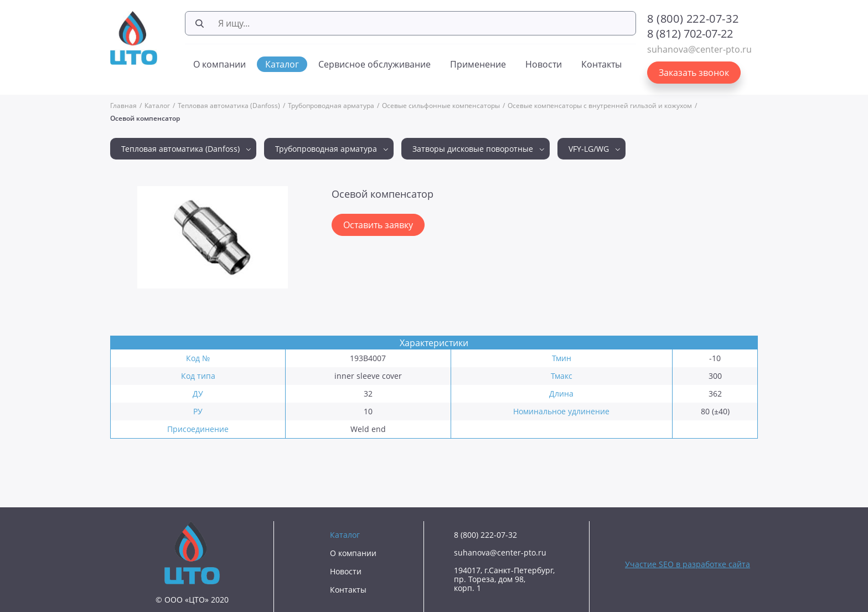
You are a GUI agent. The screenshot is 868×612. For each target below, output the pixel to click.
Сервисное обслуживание (374, 64)
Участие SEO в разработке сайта (688, 564)
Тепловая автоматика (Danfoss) (229, 106)
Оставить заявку (378, 225)
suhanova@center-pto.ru (699, 49)
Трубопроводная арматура (331, 106)
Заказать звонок (694, 73)
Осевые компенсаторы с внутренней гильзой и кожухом (600, 106)
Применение (478, 64)
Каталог (282, 64)
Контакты (601, 64)
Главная (123, 106)
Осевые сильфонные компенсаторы (441, 106)
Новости (544, 64)
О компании (219, 64)
